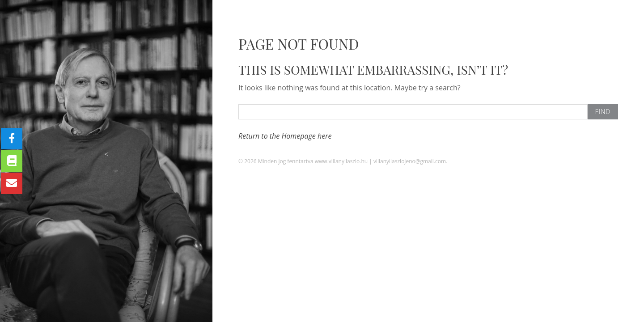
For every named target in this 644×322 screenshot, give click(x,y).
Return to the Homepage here (285, 136)
